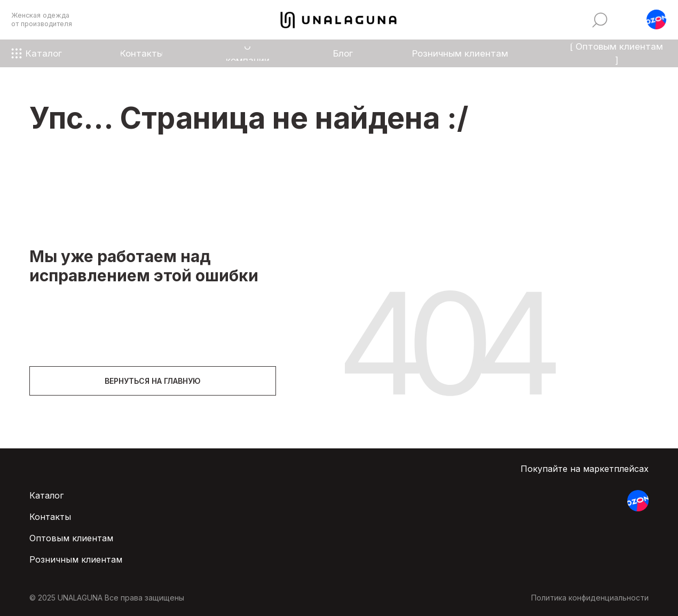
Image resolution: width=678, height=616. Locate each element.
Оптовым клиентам (71, 538)
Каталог (46, 495)
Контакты (50, 517)
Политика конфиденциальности (590, 598)
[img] (600, 20)
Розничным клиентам (76, 559)
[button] (656, 19)
